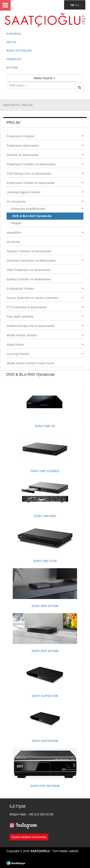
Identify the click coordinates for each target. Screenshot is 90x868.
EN (77, 5)
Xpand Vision (45, 345)
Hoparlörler (45, 233)
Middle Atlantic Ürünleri (45, 335)
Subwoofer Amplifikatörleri (47, 209)
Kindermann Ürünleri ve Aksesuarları (45, 183)
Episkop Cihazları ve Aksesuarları (29, 279)
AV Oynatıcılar (45, 202)
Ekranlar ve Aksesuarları (45, 155)
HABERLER (14, 59)
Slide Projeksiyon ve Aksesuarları (29, 270)
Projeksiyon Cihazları (45, 136)
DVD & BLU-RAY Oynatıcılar (32, 216)
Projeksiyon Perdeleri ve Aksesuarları (45, 164)
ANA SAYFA (12, 105)
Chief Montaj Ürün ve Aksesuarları (45, 174)
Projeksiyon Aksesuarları (45, 146)
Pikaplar (16, 223)
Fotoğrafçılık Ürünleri (45, 289)
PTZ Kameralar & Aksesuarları (45, 307)
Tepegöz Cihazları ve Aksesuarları (29, 251)
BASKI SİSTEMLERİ (19, 51)
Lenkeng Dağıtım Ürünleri (45, 192)
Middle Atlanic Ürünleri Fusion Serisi (30, 363)
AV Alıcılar (13, 242)
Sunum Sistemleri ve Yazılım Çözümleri (45, 298)
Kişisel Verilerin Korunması (29, 837)
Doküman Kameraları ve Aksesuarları (45, 261)
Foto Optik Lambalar (45, 317)
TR (72, 5)
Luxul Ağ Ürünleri (45, 354)
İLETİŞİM (12, 68)
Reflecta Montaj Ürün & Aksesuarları (45, 326)
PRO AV (11, 42)
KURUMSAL (14, 34)
